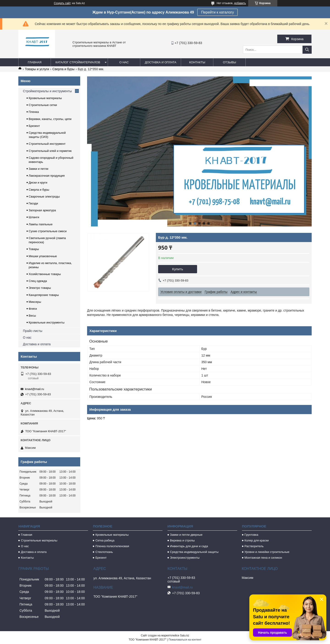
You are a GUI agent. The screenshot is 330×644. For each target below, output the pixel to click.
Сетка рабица (105, 540)
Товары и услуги (37, 69)
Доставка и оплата (161, 62)
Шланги (34, 217)
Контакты (197, 62)
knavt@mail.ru (34, 389)
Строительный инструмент (47, 144)
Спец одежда (38, 281)
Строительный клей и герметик (50, 151)
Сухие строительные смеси (48, 231)
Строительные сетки (43, 105)
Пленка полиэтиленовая (112, 546)
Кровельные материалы (45, 98)
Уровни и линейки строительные (267, 552)
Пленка (34, 112)
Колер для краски (257, 540)
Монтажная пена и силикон (263, 558)
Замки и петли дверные (186, 535)
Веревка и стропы (182, 540)
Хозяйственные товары (45, 274)
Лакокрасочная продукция (47, 176)
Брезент (34, 126)
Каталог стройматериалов (78, 62)
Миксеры (35, 302)
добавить (240, 3)
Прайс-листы (33, 331)
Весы (32, 316)
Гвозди (33, 203)
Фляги (33, 309)
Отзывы (230, 62)
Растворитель (254, 546)
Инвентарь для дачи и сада (189, 546)
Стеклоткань (104, 552)
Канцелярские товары (44, 295)
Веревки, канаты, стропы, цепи (50, 119)
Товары (34, 249)
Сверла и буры (63, 69)
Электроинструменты (185, 558)
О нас (124, 62)
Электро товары (40, 288)
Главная (35, 62)
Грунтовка (251, 535)
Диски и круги (38, 183)
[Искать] (307, 50)
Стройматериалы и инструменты (47, 91)
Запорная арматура (42, 210)
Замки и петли (38, 169)
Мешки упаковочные (43, 256)
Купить (177, 269)
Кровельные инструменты (47, 322)
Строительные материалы (39, 540)
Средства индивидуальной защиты (194, 552)
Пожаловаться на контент (185, 640)
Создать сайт (62, 3)
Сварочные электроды (44, 197)
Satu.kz (184, 636)
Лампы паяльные (41, 224)
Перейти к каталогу (217, 12)
